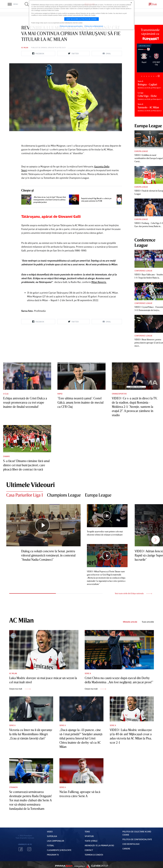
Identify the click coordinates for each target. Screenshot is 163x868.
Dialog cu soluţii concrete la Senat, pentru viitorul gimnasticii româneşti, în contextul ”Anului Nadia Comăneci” (48, 555)
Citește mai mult (20, 689)
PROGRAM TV (53, 855)
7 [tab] (156, 76)
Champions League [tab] (64, 495)
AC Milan (25, 48)
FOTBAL (51, 845)
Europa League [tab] (98, 495)
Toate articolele (148, 622)
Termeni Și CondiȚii (94, 855)
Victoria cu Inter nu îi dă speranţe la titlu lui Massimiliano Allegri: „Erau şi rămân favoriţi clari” (31, 734)
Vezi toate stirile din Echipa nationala (133, 593)
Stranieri (13, 787)
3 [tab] (147, 76)
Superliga (52, 836)
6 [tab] (154, 76)
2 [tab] (144, 76)
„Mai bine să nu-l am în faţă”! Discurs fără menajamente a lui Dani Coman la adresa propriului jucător (50, 200)
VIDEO (50, 832)
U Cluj (6, 394)
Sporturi (89, 836)
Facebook (21, 849)
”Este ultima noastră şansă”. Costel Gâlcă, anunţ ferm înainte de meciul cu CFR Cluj (80, 402)
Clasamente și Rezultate (59, 850)
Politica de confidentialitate (94, 26)
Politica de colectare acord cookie (71, 26)
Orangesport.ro (119, 394)
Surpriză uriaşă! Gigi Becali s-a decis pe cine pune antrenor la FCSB (96, 200)
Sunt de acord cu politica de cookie (82, 19)
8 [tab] (159, 76)
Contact (89, 850)
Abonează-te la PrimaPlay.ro (99, 845)
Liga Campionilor (56, 841)
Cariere (126, 849)
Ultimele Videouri (31, 485)
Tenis (87, 832)
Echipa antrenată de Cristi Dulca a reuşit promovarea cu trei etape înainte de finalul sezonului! (25, 402)
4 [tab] (149, 76)
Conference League (143, 271)
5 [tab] (151, 76)
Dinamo (6, 456)
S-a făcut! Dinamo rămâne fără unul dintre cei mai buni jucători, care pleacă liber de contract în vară (26, 465)
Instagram (29, 849)
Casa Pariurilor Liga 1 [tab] (25, 495)
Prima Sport (64, 866)
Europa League (141, 151)
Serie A (88, 673)
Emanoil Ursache (48, 48)
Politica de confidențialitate (137, 839)
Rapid (60, 394)
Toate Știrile (91, 841)
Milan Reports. (99, 282)
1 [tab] (142, 76)
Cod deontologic (131, 844)
